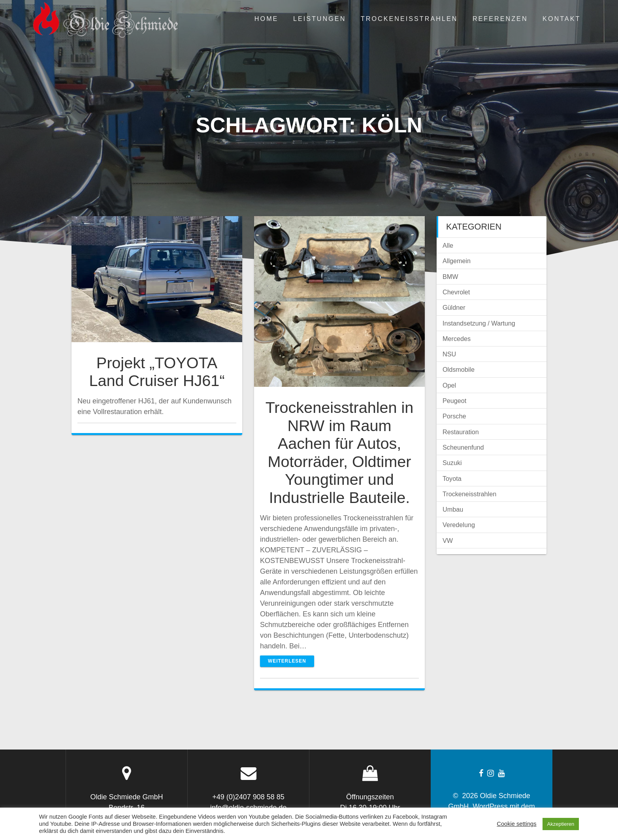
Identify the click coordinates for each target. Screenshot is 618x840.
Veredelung (459, 525)
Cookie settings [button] (516, 824)
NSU (449, 354)
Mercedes (457, 339)
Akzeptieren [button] (561, 824)
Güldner (454, 307)
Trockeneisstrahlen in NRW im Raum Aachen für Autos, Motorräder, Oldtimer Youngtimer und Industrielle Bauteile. (340, 452)
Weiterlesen (287, 661)
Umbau (453, 509)
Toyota (452, 478)
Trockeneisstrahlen (409, 19)
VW (448, 541)
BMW (450, 277)
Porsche (454, 416)
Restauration (461, 432)
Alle (448, 245)
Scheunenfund (463, 447)
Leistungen (319, 19)
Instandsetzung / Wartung (479, 323)
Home (267, 19)
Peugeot (454, 401)
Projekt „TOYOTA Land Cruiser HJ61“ (157, 372)
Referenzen (500, 19)
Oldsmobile (459, 369)
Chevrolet (456, 292)
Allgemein (457, 261)
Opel (449, 385)
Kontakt (561, 19)
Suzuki (452, 463)
